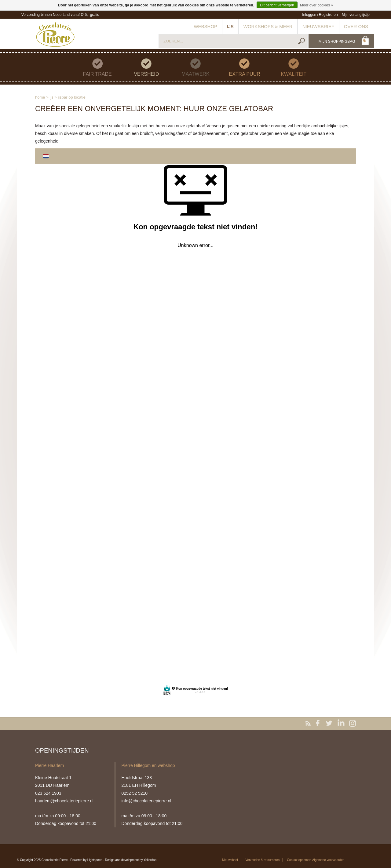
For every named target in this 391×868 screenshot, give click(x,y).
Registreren (328, 15)
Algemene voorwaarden (328, 860)
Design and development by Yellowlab (131, 860)
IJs (230, 26)
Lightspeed (95, 860)
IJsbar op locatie (71, 97)
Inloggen (309, 15)
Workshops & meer (268, 26)
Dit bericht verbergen (277, 5)
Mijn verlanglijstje (356, 15)
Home (40, 97)
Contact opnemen (299, 860)
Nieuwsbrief (318, 26)
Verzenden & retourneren (262, 860)
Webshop (205, 26)
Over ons (356, 26)
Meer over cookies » (316, 5)
